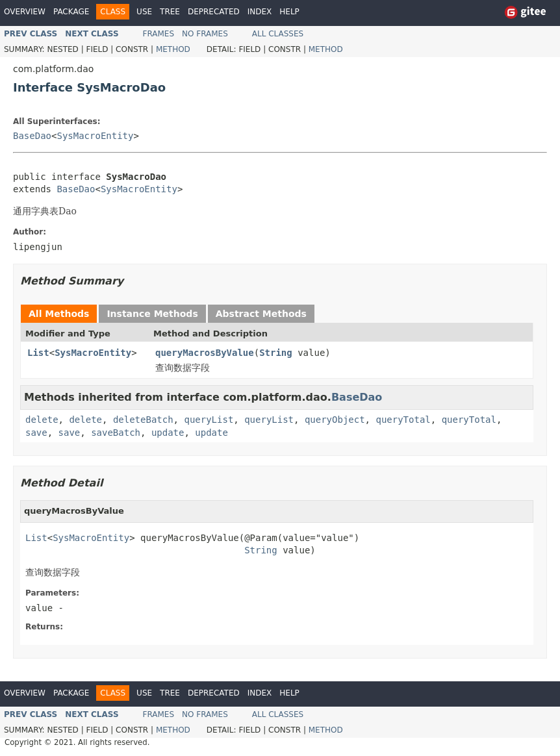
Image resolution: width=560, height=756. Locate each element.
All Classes (278, 34)
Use (144, 12)
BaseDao (32, 136)
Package (71, 12)
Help (289, 12)
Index (260, 12)
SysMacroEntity (95, 136)
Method (173, 49)
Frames (159, 34)
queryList (209, 420)
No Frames (205, 34)
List (38, 353)
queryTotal (403, 420)
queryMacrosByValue (205, 353)
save (36, 433)
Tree (170, 12)
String (276, 353)
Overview (25, 12)
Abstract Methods (261, 314)
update (168, 433)
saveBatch (116, 433)
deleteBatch (143, 420)
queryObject (335, 420)
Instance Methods (152, 314)
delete (42, 420)
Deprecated (214, 12)
